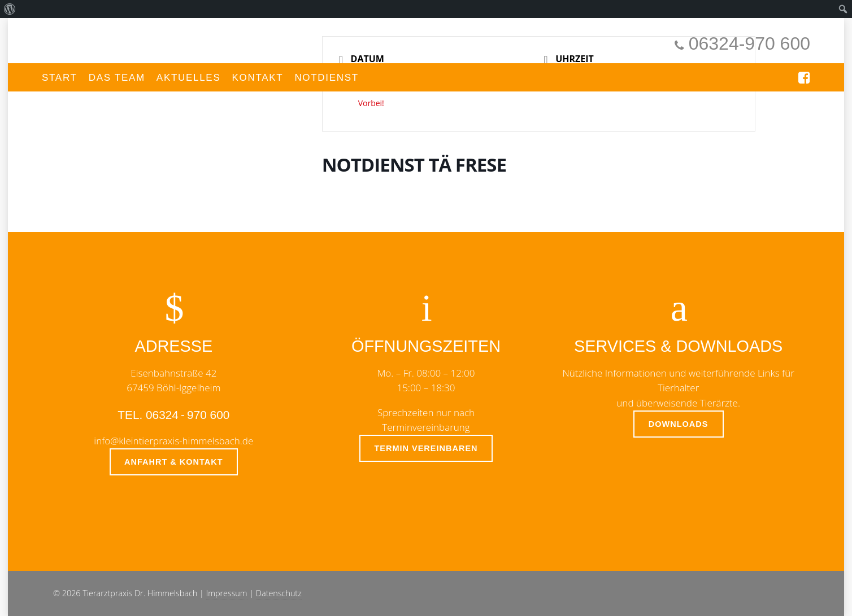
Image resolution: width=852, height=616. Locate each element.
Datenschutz (279, 593)
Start (60, 78)
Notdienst (327, 78)
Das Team (117, 78)
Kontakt (257, 78)
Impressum (227, 593)
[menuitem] (10, 9)
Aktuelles (189, 78)
